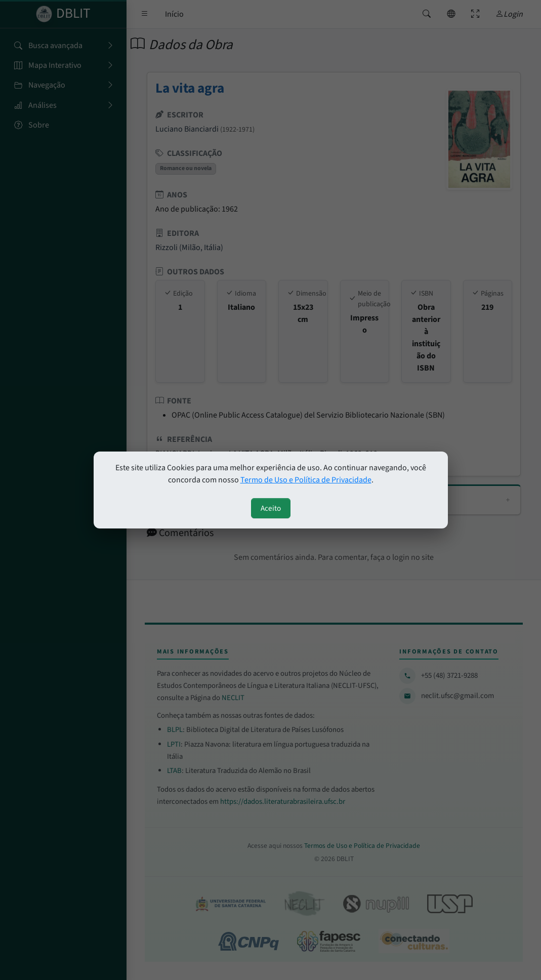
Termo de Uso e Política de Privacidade (306, 480)
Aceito (271, 508)
